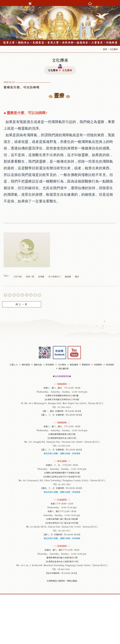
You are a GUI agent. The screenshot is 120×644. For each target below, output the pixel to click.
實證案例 (86, 365)
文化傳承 (62, 365)
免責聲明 (98, 365)
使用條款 (110, 365)
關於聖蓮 (26, 365)
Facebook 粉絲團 (59, 353)
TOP (60, 641)
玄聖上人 (14, 365)
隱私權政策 (64, 368)
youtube (74, 353)
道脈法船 (38, 365)
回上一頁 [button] (22, 304)
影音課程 (50, 365)
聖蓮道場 (74, 365)
